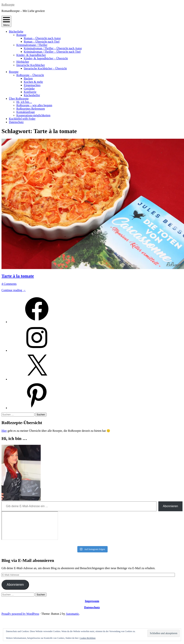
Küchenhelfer (32, 95)
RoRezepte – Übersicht (30, 75)
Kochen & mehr (33, 82)
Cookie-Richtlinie (88, 638)
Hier (4, 431)
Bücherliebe (16, 32)
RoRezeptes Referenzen (31, 109)
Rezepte (14, 72)
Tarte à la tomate (18, 276)
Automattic (72, 614)
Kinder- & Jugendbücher (31, 55)
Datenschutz (16, 122)
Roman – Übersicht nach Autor (42, 38)
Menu (6, 21)
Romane (21, 35)
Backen (28, 78)
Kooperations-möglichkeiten (33, 115)
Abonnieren (170, 506)
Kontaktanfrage (26, 112)
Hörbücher (23, 62)
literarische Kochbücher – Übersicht (45, 68)
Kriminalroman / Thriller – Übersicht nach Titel (52, 52)
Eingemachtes (32, 85)
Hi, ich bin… (24, 102)
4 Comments (9, 284)
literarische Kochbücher (31, 65)
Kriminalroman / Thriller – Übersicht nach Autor (53, 48)
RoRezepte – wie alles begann (34, 105)
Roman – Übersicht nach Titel (42, 42)
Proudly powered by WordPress (20, 614)
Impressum (92, 601)
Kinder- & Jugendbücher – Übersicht (46, 58)
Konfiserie (30, 92)
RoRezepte (8, 5)
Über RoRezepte (19, 99)
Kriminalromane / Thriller (32, 45)
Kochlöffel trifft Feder (22, 119)
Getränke (29, 89)
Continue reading (14, 290)
